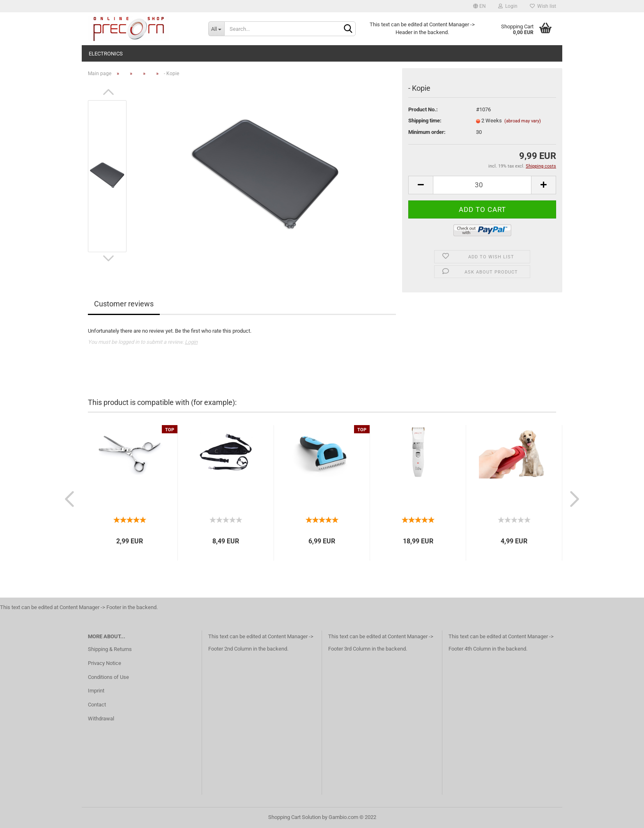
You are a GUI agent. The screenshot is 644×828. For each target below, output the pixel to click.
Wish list (543, 6)
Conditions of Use (108, 677)
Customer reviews (124, 304)
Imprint (96, 691)
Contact (97, 705)
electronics (106, 54)
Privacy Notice (105, 663)
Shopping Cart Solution (294, 817)
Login (508, 6)
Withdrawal (101, 719)
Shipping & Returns (110, 649)
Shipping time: (425, 121)
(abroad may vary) (523, 121)
